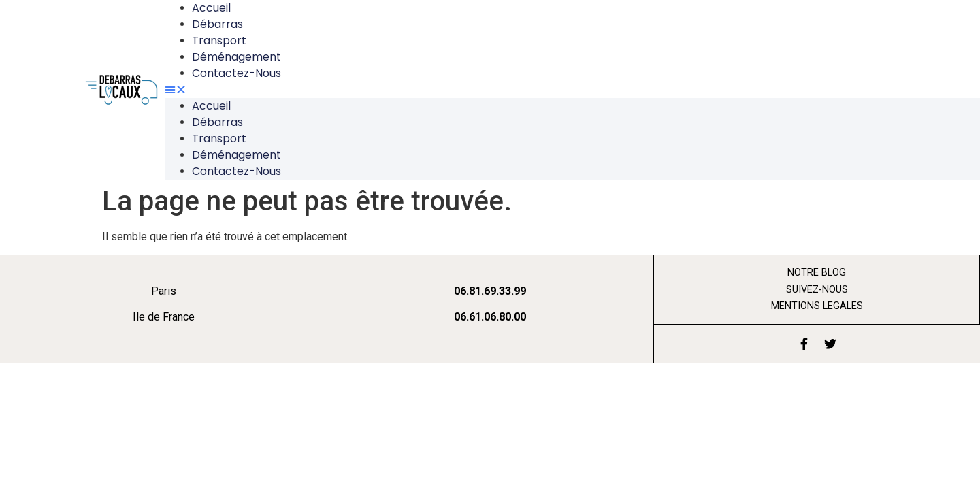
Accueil (211, 106)
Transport (219, 40)
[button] (533, 90)
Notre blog (817, 273)
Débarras (217, 24)
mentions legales (817, 306)
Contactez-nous (236, 73)
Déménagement (236, 57)
